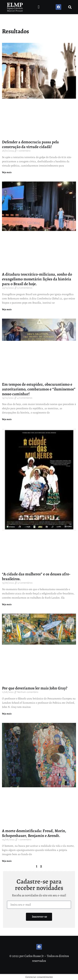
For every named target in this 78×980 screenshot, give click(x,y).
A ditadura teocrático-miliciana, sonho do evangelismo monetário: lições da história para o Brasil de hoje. (37, 279)
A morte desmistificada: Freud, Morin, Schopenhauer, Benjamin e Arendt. (34, 833)
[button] (39, 7)
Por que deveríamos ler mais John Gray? (35, 688)
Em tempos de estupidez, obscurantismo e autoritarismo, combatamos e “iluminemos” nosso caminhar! (39, 389)
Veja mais (7, 172)
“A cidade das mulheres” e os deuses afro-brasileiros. (36, 576)
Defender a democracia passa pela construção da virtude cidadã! (30, 144)
